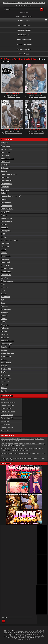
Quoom (4, 316)
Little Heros (6, 265)
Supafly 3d (5, 347)
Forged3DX (6, 212)
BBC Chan (5, 155)
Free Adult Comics (7, 415)
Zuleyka (4, 391)
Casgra (4, 171)
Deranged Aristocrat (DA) (11, 196)
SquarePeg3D (6, 344)
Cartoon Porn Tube (7, 427)
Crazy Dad (5, 177)
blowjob (13, 97)
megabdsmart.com (24, 30)
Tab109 (4, 350)
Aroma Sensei (7, 149)
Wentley (4, 385)
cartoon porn (12, 133)
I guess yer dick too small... (12, 130)
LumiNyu (5, 278)
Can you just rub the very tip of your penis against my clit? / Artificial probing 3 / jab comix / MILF (22, 440)
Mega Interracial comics (9, 402)
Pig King (4, 312)
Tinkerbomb (6, 378)
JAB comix (5, 243)
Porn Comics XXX (24, 49)
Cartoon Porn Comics (8, 412)
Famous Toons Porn (7, 418)
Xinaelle (4, 388)
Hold (3, 234)
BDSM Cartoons (24, 35)
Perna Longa (6, 309)
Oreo (3, 303)
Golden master (7, 221)
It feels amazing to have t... (36, 94)
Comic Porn (5, 399)
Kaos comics (6, 256)
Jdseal (4, 250)
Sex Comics (5, 421)
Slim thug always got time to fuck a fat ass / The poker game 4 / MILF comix (23, 454)
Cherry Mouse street (9, 174)
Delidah (4, 193)
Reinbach (5, 325)
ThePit (4, 372)
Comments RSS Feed (27, 16)
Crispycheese (6, 184)
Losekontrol (6, 275)
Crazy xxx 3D (6, 180)
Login (26, 13)
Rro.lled (4, 331)
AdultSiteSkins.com (24, 639)
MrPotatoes (6, 297)
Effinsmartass (7, 206)
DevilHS (4, 199)
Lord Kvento (6, 272)
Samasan (5, 334)
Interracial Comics (24, 40)
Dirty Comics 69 (24, 25)
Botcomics (5, 168)
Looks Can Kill (7, 268)
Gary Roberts (6, 218)
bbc (9, 97)
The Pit (4, 366)
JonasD (4, 253)
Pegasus (5, 306)
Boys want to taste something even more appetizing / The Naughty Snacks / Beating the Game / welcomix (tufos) (22, 449)
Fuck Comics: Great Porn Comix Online (24, 2)
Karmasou (5, 259)
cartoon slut (42, 97)
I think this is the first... (36, 130)
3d (30, 97)
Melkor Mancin (7, 281)
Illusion (4, 237)
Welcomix (5, 381)
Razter (4, 322)
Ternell (4, 360)
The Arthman (6, 363)
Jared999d (5, 247)
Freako (4, 215)
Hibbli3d (4, 228)
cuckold (18, 97)
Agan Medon (6, 146)
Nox (3, 300)
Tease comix (6, 356)
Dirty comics (6, 202)
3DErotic (5, 143)
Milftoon (4, 287)
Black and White (8, 159)
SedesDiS (5, 338)
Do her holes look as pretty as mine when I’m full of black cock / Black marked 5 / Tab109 (23, 459)
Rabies (4, 319)
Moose (4, 294)
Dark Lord (5, 187)
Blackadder (6, 162)
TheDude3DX (6, 369)
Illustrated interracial (9, 240)
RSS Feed (18, 16)
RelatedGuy (6, 328)
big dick (36, 133)
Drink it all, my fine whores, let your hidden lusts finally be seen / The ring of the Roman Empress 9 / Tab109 (23, 445)
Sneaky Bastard (7, 341)
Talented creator (8, 353)
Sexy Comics (5, 431)
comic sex (19, 133)
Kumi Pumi (5, 262)
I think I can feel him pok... (12, 94)
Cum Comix (24, 54)
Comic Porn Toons (7, 409)
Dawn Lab (5, 190)
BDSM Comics (24, 20)
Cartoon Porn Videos (24, 44)
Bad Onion (5, 152)
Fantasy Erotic (7, 209)
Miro (3, 290)
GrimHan (5, 225)
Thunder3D (5, 375)
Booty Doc (5, 165)
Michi (3, 284)
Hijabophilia (6, 231)
